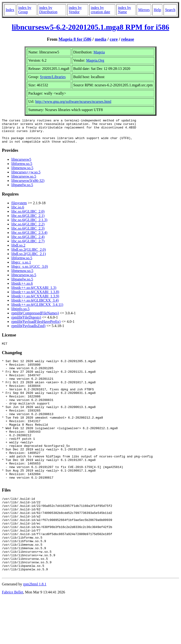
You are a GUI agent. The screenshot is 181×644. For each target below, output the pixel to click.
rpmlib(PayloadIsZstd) (28, 331)
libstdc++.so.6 (22, 288)
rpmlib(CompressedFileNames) (35, 318)
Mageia (99, 52)
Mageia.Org (95, 60)
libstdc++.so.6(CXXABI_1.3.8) (35, 297)
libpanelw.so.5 (22, 190)
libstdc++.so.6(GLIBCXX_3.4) (35, 305)
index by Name (124, 10)
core (114, 39)
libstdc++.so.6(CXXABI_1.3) (34, 293)
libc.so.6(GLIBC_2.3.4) (29, 238)
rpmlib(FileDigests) (26, 322)
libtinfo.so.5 (20, 314)
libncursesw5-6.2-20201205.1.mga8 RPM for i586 (90, 27)
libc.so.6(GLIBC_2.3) (28, 233)
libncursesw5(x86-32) (28, 186)
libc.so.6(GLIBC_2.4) (28, 242)
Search (170, 10)
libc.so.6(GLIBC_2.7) (28, 246)
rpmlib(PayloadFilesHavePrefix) (36, 326)
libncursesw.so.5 (24, 181)
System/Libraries (53, 77)
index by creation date (100, 10)
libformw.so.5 (22, 169)
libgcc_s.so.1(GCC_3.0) (30, 271)
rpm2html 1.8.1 (35, 630)
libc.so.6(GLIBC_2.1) (28, 221)
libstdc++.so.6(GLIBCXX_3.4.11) (37, 310)
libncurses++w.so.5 (26, 177)
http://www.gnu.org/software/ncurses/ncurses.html (73, 102)
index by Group (25, 10)
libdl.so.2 (18, 250)
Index (10, 10)
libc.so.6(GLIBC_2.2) (28, 229)
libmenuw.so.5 (22, 173)
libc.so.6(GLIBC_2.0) (28, 216)
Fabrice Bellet (12, 638)
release (128, 39)
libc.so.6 (18, 212)
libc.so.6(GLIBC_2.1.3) (29, 225)
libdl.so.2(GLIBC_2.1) (29, 259)
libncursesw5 (21, 164)
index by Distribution (48, 10)
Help (157, 10)
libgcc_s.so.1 (21, 267)
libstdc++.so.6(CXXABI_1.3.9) (35, 301)
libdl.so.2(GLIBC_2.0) (29, 254)
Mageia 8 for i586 (75, 39)
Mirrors (144, 10)
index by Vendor (75, 10)
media (101, 39)
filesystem (19, 208)
